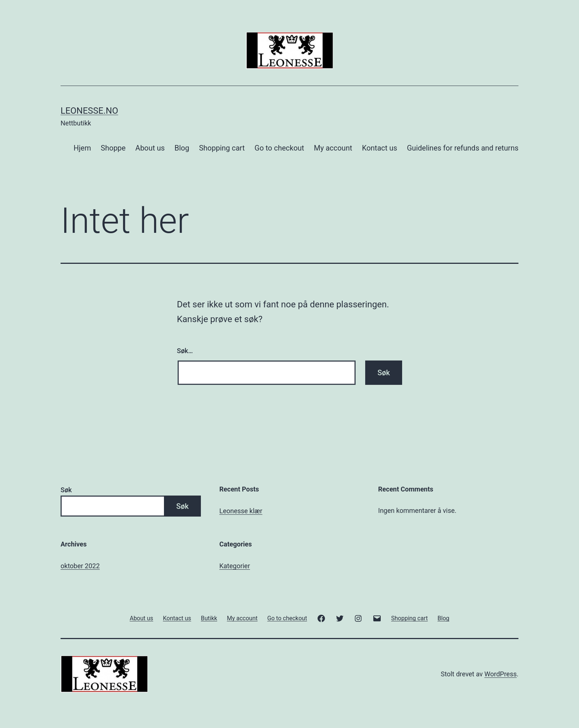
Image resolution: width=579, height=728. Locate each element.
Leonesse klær (241, 511)
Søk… (185, 351)
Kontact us (379, 148)
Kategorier (235, 566)
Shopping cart (222, 148)
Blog (182, 148)
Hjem (82, 148)
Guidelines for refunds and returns (463, 148)
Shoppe (113, 148)
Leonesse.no (89, 111)
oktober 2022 (80, 566)
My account (333, 148)
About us (150, 148)
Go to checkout (279, 148)
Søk (66, 490)
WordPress (501, 674)
